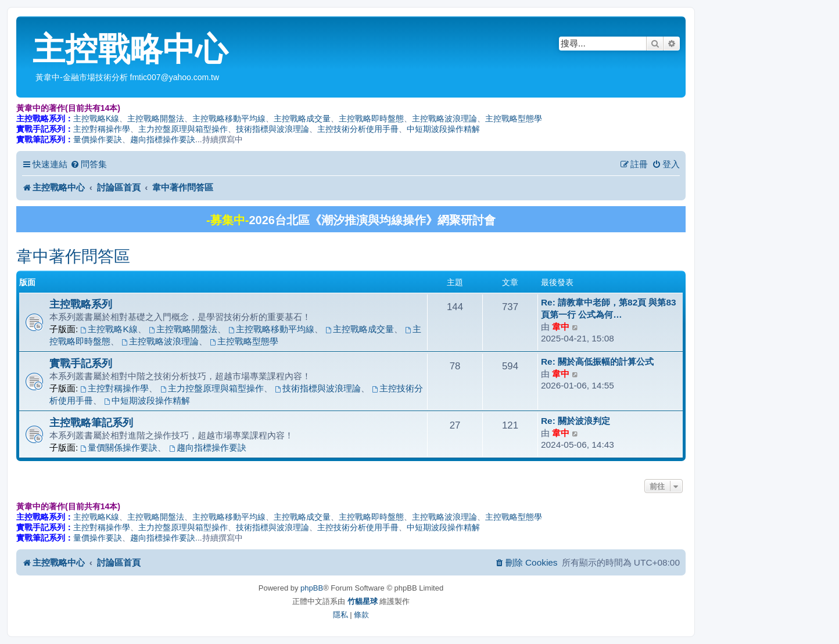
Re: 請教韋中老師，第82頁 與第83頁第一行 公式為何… (609, 308)
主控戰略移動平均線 (229, 118)
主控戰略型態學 (514, 118)
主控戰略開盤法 (156, 118)
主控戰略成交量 (302, 118)
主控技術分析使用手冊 (358, 129)
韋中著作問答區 (73, 256)
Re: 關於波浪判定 (576, 421)
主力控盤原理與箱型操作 (183, 129)
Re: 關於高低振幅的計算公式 (597, 361)
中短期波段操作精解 (443, 129)
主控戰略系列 (81, 304)
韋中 (561, 327)
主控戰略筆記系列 (91, 422)
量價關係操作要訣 (119, 447)
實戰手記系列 (81, 363)
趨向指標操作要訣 (163, 139)
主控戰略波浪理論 (444, 118)
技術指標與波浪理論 (273, 129)
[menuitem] (89, 164)
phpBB (312, 588)
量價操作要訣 (98, 139)
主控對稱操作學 (102, 129)
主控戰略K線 (96, 118)
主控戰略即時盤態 (371, 118)
